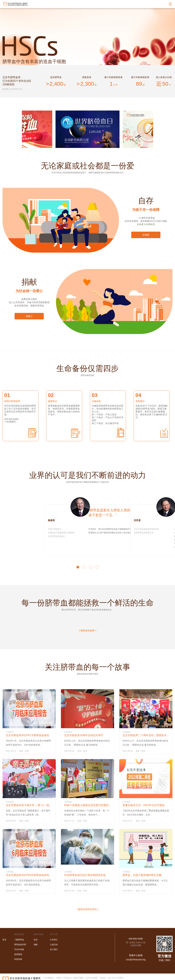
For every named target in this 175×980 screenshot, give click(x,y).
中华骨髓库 (49, 978)
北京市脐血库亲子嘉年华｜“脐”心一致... (29, 805)
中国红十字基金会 (64, 978)
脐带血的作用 (20, 945)
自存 (36, 940)
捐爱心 (29, 316)
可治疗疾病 (19, 949)
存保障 (146, 235)
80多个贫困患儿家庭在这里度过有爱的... (87, 805)
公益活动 (54, 945)
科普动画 (18, 959)
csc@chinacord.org (136, 960)
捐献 (36, 945)
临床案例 (18, 954)
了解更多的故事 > (87, 631)
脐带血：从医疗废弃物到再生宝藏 (142, 875)
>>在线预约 (10, 422)
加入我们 (54, 949)
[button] (78, 567)
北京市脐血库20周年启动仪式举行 (84, 735)
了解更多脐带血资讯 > (87, 909)
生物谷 (103, 978)
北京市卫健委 (91, 978)
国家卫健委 (78, 978)
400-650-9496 (136, 939)
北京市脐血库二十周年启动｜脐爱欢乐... (146, 735)
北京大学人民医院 (116, 978)
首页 (4, 940)
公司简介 (54, 940)
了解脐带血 (19, 940)
